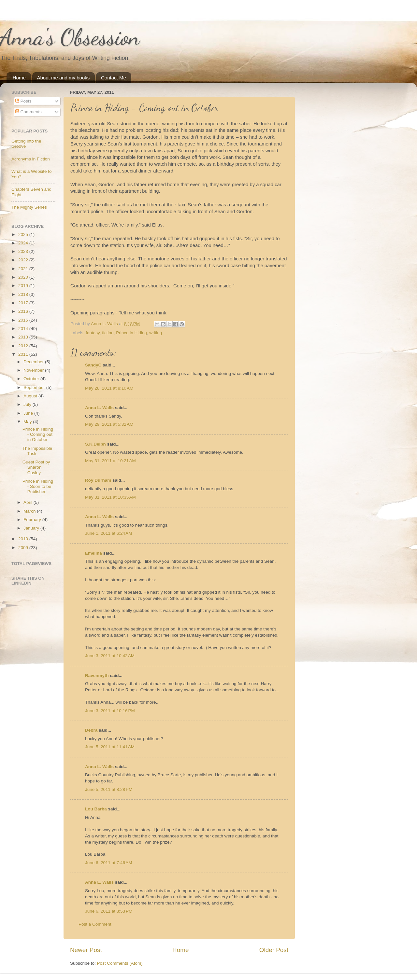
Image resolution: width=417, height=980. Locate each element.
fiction (108, 333)
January (32, 528)
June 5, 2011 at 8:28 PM (109, 789)
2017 (24, 303)
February (33, 520)
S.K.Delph (95, 444)
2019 (24, 286)
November (34, 370)
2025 (24, 235)
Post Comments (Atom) (120, 963)
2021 (24, 269)
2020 (24, 277)
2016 (24, 311)
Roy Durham (98, 480)
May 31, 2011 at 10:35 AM (110, 497)
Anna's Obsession (70, 37)
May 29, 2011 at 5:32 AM (109, 424)
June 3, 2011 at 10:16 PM (110, 711)
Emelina (93, 553)
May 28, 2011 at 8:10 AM (109, 388)
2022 (24, 260)
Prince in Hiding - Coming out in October (38, 434)
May (28, 422)
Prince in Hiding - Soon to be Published (38, 486)
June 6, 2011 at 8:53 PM (109, 911)
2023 (24, 251)
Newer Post (86, 950)
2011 (24, 354)
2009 (24, 548)
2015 (24, 320)
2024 (24, 243)
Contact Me (114, 78)
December (34, 362)
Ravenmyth (97, 676)
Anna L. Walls (99, 408)
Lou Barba (96, 809)
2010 (24, 539)
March (30, 511)
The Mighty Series (29, 207)
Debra (91, 730)
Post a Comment (95, 924)
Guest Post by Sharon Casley (36, 467)
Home (19, 78)
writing (156, 333)
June (29, 413)
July (28, 404)
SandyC (93, 365)
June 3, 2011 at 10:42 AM (110, 656)
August (31, 396)
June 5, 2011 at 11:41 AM (110, 747)
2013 (24, 337)
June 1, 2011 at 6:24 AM (108, 533)
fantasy (93, 333)
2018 (24, 294)
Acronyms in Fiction (31, 159)
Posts (23, 101)
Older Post (274, 950)
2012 (24, 346)
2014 (24, 329)
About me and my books (64, 78)
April (29, 502)
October (32, 379)
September (35, 387)
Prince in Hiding (131, 333)
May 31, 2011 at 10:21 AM (110, 461)
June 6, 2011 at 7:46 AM (108, 863)
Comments (29, 112)
